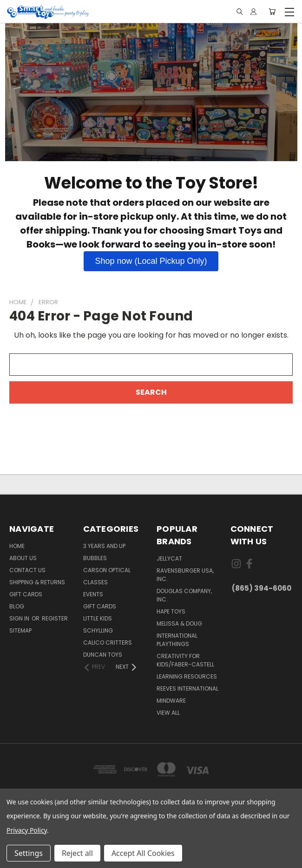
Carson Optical (107, 570)
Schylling (98, 630)
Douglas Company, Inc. (184, 595)
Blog (17, 606)
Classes (95, 582)
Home (17, 546)
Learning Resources (187, 676)
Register (55, 618)
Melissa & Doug (179, 623)
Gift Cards (26, 594)
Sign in (20, 618)
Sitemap (20, 630)
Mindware (171, 701)
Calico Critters (108, 643)
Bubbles (95, 558)
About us (23, 558)
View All (168, 713)
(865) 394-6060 (262, 588)
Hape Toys (171, 611)
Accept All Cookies (143, 853)
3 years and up (104, 546)
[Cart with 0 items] (272, 12)
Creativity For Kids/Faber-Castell (185, 660)
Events (93, 594)
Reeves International (187, 689)
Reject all (77, 853)
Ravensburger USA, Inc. (185, 575)
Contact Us (27, 570)
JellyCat (169, 558)
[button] (151, 261)
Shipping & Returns (37, 582)
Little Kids (98, 618)
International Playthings (177, 640)
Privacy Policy (27, 830)
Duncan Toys (103, 655)
